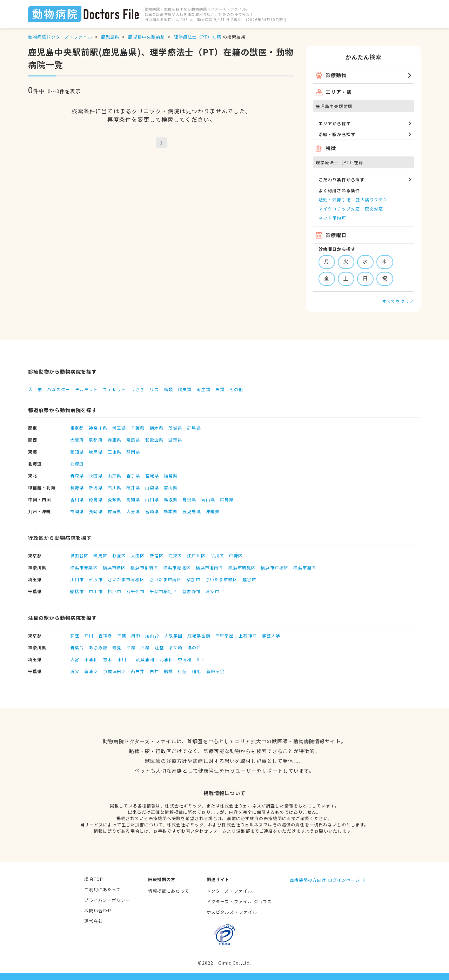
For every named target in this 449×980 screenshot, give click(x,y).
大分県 (133, 511)
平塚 (131, 647)
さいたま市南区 (166, 579)
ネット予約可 (332, 218)
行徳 (182, 671)
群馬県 (194, 428)
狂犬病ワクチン (372, 199)
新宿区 (157, 555)
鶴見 (117, 647)
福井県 (133, 487)
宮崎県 (152, 511)
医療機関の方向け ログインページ (325, 880)
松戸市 (115, 591)
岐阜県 (96, 452)
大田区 (138, 555)
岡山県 (208, 499)
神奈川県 (98, 428)
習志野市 (191, 591)
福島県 (171, 475)
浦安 (75, 671)
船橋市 (77, 591)
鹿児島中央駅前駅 (146, 37)
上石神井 (248, 635)
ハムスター (59, 389)
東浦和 (91, 659)
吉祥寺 (105, 635)
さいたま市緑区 (221, 579)
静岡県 (133, 452)
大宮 (75, 659)
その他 (236, 389)
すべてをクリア (398, 301)
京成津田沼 (115, 671)
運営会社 (93, 921)
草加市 (193, 579)
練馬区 (100, 555)
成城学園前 (199, 635)
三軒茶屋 (224, 635)
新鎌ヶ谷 (215, 671)
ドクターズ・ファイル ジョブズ (239, 901)
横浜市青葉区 (84, 567)
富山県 (171, 487)
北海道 (77, 464)
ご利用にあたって (102, 889)
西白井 (138, 671)
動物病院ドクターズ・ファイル (60, 37)
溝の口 (194, 647)
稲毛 (196, 671)
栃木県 (157, 428)
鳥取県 (171, 499)
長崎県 (96, 511)
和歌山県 (154, 440)
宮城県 (152, 475)
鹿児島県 (110, 37)
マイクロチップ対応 (339, 209)
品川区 (217, 555)
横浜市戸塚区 (274, 567)
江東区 (175, 555)
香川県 (77, 499)
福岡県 (77, 511)
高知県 (133, 499)
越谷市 (249, 579)
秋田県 (96, 475)
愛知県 (77, 452)
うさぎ (138, 389)
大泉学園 (173, 635)
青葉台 (77, 647)
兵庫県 (115, 440)
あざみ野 (98, 647)
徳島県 (96, 499)
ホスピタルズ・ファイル (232, 912)
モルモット (87, 389)
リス (154, 389)
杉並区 (119, 555)
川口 (201, 659)
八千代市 (135, 591)
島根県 (189, 499)
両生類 (203, 389)
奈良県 (133, 440)
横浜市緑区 (114, 567)
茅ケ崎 (176, 647)
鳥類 (168, 389)
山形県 (115, 475)
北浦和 (166, 659)
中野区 (236, 555)
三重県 (115, 452)
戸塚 (145, 647)
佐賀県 (115, 511)
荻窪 (75, 635)
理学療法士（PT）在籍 (198, 37)
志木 (108, 659)
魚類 (220, 389)
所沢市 (96, 579)
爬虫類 (185, 389)
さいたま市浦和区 (126, 579)
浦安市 (212, 591)
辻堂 (159, 647)
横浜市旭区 (305, 567)
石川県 (115, 487)
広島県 (227, 499)
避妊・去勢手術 (335, 199)
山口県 (152, 499)
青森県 (77, 475)
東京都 (77, 428)
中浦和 (185, 659)
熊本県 (171, 511)
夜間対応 (374, 209)
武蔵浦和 (145, 659)
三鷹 (122, 635)
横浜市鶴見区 (242, 567)
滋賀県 (175, 440)
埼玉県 (119, 428)
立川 (89, 635)
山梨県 (152, 487)
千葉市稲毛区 (164, 591)
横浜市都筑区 (144, 567)
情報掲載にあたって (169, 891)
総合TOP (94, 879)
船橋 (168, 671)
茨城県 (175, 428)
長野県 (77, 487)
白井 (154, 671)
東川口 (124, 659)
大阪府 (77, 440)
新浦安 (91, 671)
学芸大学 (271, 635)
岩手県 (133, 475)
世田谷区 (79, 555)
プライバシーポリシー (107, 900)
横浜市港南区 (210, 567)
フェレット (114, 389)
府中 (136, 635)
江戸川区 (196, 555)
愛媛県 (115, 499)
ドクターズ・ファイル (229, 891)
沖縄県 (213, 511)
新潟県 (96, 487)
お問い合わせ (98, 910)
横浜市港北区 (177, 567)
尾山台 (152, 635)
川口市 (77, 579)
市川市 (96, 591)
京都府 (96, 440)
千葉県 (138, 428)
